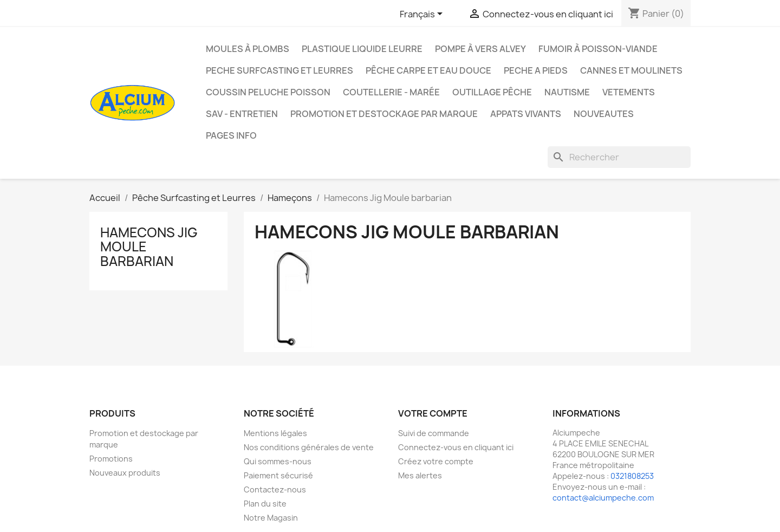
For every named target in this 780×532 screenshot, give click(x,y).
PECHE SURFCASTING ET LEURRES (279, 70)
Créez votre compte (436, 461)
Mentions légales (275, 433)
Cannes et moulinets (631, 70)
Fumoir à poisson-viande (598, 49)
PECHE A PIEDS (536, 70)
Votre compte (433, 413)
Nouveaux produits (125, 473)
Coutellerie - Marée (391, 92)
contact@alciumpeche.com (603, 498)
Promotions (111, 459)
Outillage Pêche (492, 92)
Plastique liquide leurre (362, 49)
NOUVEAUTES (604, 114)
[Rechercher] (619, 157)
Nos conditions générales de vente (309, 447)
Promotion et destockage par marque (384, 114)
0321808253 (632, 476)
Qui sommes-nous (278, 461)
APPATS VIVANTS (526, 114)
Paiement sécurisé (278, 475)
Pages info (231, 135)
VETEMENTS (629, 92)
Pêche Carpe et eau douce (428, 70)
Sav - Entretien (242, 114)
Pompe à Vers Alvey (480, 49)
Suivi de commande (434, 433)
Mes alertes (420, 475)
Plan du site (265, 504)
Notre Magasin (271, 518)
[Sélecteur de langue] (423, 15)
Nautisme (567, 92)
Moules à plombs (248, 49)
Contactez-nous (275, 489)
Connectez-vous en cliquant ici (456, 447)
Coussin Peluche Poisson (268, 92)
